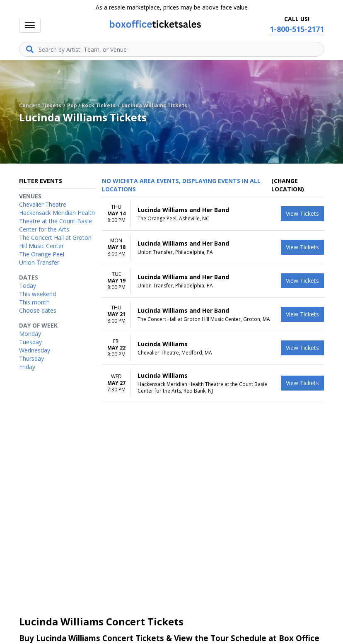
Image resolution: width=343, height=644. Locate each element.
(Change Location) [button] (288, 185)
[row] (213, 214)
